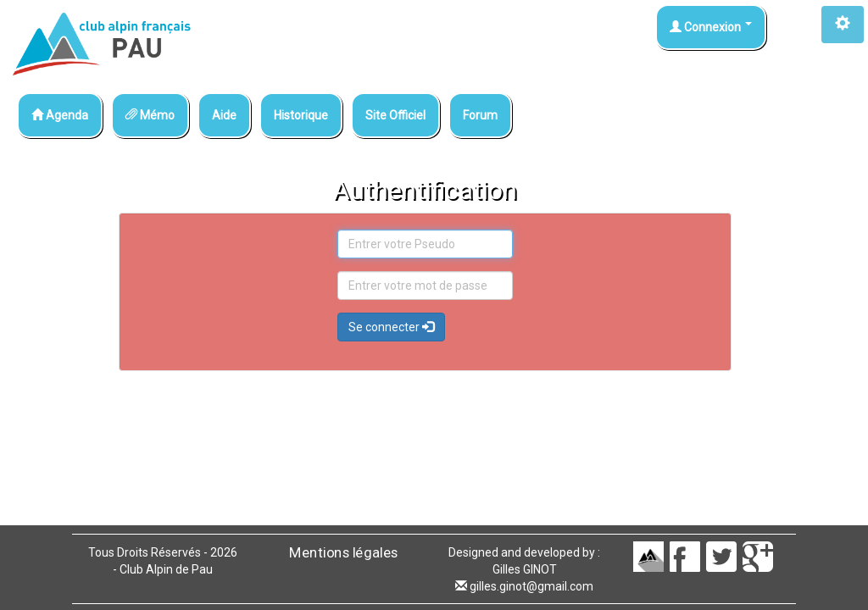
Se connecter (391, 327)
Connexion (711, 27)
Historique (301, 115)
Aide (224, 115)
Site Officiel (395, 115)
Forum (480, 115)
